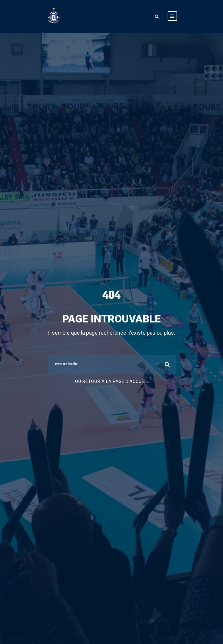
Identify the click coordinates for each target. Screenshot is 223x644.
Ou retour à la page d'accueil (111, 381)
